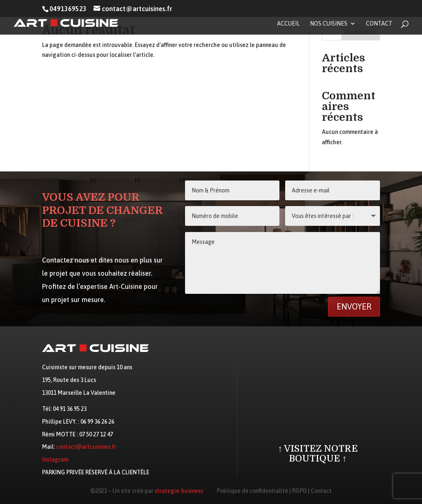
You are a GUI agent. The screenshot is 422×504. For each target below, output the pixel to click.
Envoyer (354, 306)
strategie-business (179, 491)
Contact (379, 24)
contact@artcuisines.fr (86, 447)
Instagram (55, 459)
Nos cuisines (329, 24)
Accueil (288, 24)
